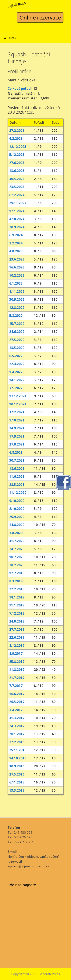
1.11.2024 (17, 211)
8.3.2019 (16, 581)
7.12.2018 (17, 613)
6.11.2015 (17, 782)
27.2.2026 (17, 131)
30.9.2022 (17, 299)
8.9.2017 (16, 653)
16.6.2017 (17, 694)
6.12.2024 (17, 195)
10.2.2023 (17, 275)
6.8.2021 (16, 452)
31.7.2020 (17, 541)
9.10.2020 (17, 501)
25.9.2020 (17, 517)
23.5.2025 (17, 187)
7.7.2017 (16, 686)
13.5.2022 (17, 348)
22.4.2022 (17, 364)
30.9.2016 (17, 766)
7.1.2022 (16, 388)
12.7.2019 (17, 573)
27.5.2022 (17, 340)
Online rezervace (40, 17)
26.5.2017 (17, 702)
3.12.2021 (17, 412)
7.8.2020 (16, 533)
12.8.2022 (17, 308)
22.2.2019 (17, 589)
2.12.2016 (17, 742)
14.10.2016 (18, 758)
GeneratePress (49, 974)
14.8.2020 (17, 525)
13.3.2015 (17, 790)
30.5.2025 (17, 179)
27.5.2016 (17, 774)
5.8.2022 (16, 316)
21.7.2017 (17, 678)
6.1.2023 (16, 283)
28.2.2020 (17, 565)
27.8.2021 (17, 444)
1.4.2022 (16, 372)
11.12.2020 (18, 493)
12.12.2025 (18, 147)
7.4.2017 (16, 710)
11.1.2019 (17, 605)
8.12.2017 (17, 646)
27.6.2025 (17, 163)
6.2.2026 (16, 138)
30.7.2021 (17, 460)
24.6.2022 (17, 332)
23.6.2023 (17, 259)
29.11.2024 (18, 203)
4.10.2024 (17, 219)
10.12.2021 (18, 404)
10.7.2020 (17, 557)
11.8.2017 (17, 670)
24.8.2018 (17, 621)
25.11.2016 (18, 750)
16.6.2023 (17, 267)
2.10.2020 (17, 509)
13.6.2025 (17, 171)
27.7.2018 (17, 629)
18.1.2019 (17, 597)
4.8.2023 (16, 251)
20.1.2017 (17, 734)
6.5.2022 (16, 356)
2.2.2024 (16, 243)
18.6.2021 (17, 469)
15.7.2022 (17, 324)
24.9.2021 (17, 428)
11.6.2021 (17, 476)
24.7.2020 (17, 549)
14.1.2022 (17, 380)
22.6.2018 (17, 637)
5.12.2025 (17, 155)
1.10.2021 (17, 420)
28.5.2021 (17, 485)
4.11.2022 (17, 291)
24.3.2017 (17, 726)
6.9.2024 (16, 235)
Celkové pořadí (20, 89)
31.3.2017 (17, 718)
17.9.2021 (17, 436)
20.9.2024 (17, 227)
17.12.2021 (18, 396)
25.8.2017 (17, 662)
